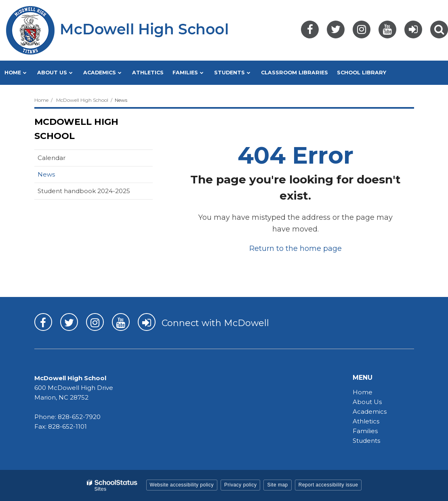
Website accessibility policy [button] (182, 485)
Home (41, 100)
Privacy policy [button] (240, 485)
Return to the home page (296, 248)
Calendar (52, 158)
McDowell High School (82, 100)
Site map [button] (277, 485)
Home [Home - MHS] (363, 392)
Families (365, 431)
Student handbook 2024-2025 (84, 191)
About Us (367, 402)
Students (366, 441)
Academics (370, 412)
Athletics (366, 421)
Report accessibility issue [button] (328, 485)
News (46, 174)
